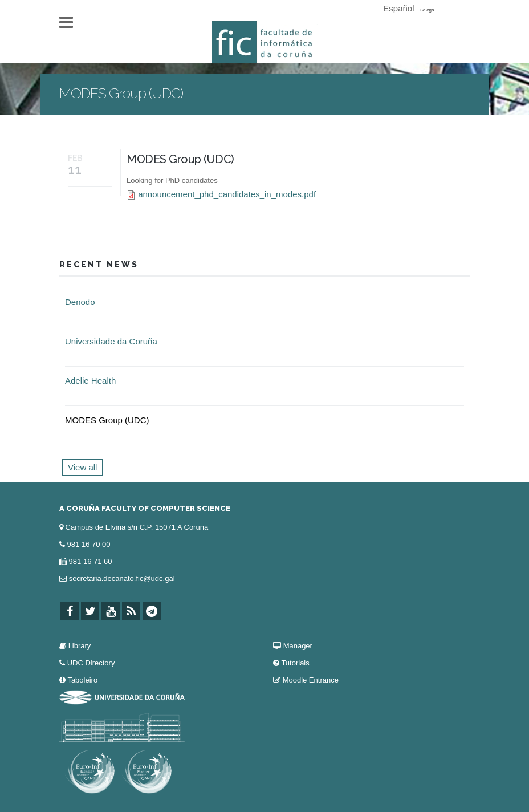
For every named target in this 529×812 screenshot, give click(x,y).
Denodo (80, 302)
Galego (427, 10)
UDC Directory (91, 663)
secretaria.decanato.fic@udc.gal (122, 578)
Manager (298, 646)
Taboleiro (82, 680)
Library (80, 646)
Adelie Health (90, 381)
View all (82, 467)
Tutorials (295, 663)
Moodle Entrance (311, 680)
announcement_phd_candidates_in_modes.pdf (227, 194)
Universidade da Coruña (111, 341)
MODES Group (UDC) (180, 159)
